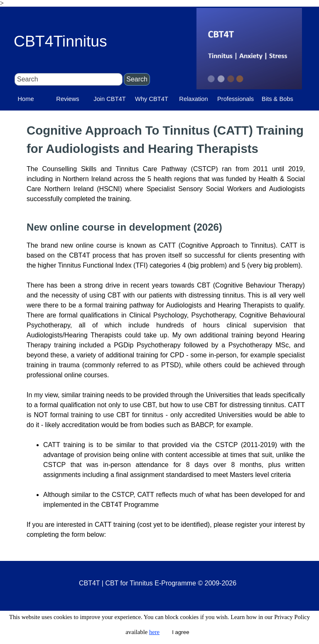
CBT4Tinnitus (60, 41)
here (154, 632)
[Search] (69, 79)
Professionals (236, 99)
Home (26, 99)
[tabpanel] (166, 331)
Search (137, 79)
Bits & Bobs (277, 99)
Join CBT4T (109, 99)
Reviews (67, 99)
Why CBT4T (152, 99)
